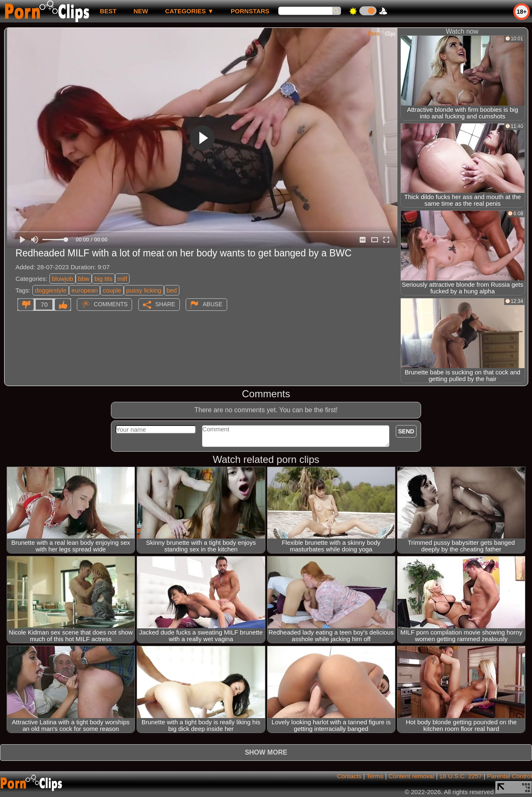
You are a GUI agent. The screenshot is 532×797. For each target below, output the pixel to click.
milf (122, 279)
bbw (84, 279)
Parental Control (510, 776)
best (108, 11)
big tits (103, 279)
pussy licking (144, 290)
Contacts (349, 776)
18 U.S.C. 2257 (461, 776)
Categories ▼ (189, 11)
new (141, 11)
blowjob (63, 279)
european (85, 290)
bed (172, 290)
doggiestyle (51, 290)
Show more (266, 752)
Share (165, 304)
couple (112, 290)
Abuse (212, 304)
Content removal (411, 776)
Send (406, 431)
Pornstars (250, 11)
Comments (111, 304)
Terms (375, 776)
